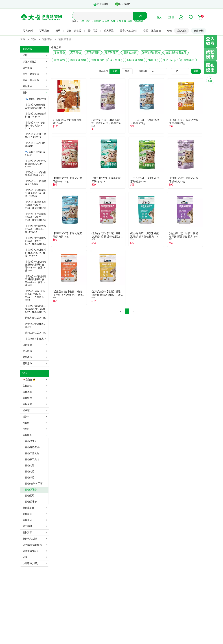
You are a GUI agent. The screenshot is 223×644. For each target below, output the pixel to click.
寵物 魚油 (59, 60)
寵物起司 (30, 496)
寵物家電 (27, 514)
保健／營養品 (74, 31)
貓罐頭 (26, 410)
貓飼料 (26, 417)
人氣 (115, 71)
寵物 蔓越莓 (98, 60)
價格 (127, 71)
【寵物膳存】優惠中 (36, 339)
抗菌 (82, 21)
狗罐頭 (26, 423)
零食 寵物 (59, 52)
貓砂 (130, 21)
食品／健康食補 (152, 31)
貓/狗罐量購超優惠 (32, 545)
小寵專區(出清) (30, 563)
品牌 (25, 557)
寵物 (169, 31)
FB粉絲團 (101, 4)
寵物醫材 (27, 398)
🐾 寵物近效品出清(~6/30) (35, 154)
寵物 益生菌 (130, 52)
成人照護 (109, 31)
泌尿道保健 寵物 (151, 52)
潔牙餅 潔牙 (111, 52)
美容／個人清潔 (129, 31)
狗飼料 (26, 429)
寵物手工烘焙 (32, 459)
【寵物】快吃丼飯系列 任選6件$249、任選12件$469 (36, 253)
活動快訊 (181, 31)
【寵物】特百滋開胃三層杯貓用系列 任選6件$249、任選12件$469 (36, 281)
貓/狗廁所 (28, 526)
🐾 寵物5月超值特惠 (36, 99)
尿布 (88, 21)
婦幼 (58, 31)
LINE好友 (122, 4)
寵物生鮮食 (28, 508)
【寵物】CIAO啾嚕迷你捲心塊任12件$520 (35, 126)
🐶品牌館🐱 (29, 380)
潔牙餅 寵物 (93, 52)
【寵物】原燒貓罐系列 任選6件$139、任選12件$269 (36, 193)
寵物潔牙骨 (31, 441)
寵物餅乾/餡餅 (32, 447)
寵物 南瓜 (189, 60)
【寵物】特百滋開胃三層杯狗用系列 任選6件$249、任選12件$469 (36, 266)
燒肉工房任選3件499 (36, 333)
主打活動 (27, 386)
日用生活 (27, 68)
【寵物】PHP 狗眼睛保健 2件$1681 (36, 183)
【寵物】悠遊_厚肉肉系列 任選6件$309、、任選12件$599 (35, 296)
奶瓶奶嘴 (138, 21)
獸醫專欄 (27, 392)
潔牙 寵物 (76, 52)
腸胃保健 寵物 (78, 60)
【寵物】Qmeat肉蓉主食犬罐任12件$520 (36, 106)
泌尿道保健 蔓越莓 (176, 52)
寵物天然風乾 (32, 453)
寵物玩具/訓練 (30, 539)
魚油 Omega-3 (171, 60)
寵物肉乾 (30, 471)
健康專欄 (199, 31)
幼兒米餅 (121, 21)
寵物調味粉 (31, 502)
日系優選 (27, 345)
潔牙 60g (153, 60)
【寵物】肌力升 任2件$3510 (35, 145)
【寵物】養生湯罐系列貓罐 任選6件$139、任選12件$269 (36, 217)
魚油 (113, 21)
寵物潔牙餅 (31, 490)
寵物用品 (27, 520)
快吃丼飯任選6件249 (36, 318)
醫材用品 (93, 31)
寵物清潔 (27, 532)
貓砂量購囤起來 (31, 551)
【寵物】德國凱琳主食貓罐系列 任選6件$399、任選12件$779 (36, 309)
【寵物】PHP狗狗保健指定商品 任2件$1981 (35, 164)
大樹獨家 (96, 21)
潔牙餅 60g (116, 60)
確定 (196, 71)
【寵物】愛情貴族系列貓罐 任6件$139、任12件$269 (36, 229)
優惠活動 (27, 49)
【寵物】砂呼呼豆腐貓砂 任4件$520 (36, 136)
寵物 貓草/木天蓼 (34, 484)
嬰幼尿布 (44, 31)
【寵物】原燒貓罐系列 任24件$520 (36, 115)
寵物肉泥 (30, 465)
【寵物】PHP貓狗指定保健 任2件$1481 (35, 174)
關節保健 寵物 (135, 60)
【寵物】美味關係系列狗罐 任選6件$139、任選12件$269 (36, 205)
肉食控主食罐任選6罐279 (35, 325)
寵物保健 (27, 404)
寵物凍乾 (30, 477)
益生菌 (106, 21)
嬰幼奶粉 (28, 31)
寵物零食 (27, 435)
